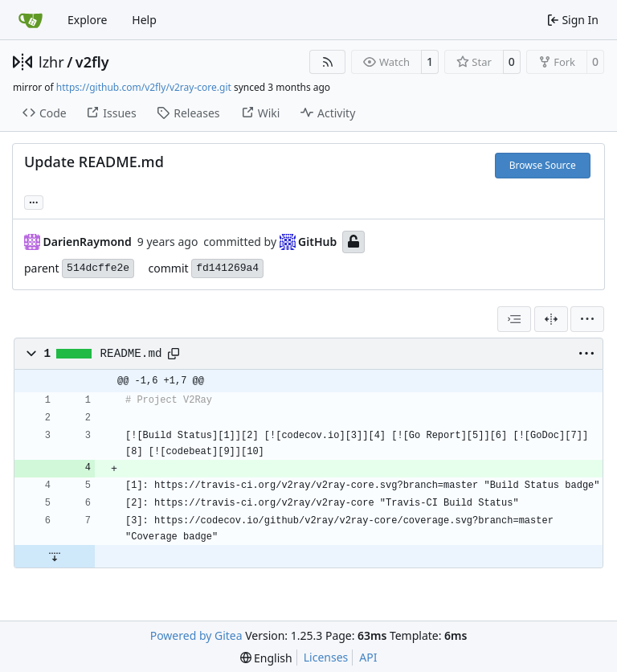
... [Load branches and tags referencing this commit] (34, 201)
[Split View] (551, 319)
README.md (131, 354)
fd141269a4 (227, 268)
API (368, 657)
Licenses (326, 657)
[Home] (31, 20)
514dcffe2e (98, 268)
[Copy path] (174, 354)
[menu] (587, 319)
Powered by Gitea (196, 635)
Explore (87, 20)
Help (144, 20)
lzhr (51, 62)
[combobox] (514, 319)
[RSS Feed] (328, 62)
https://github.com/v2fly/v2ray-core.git (144, 87)
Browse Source (543, 165)
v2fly (92, 62)
